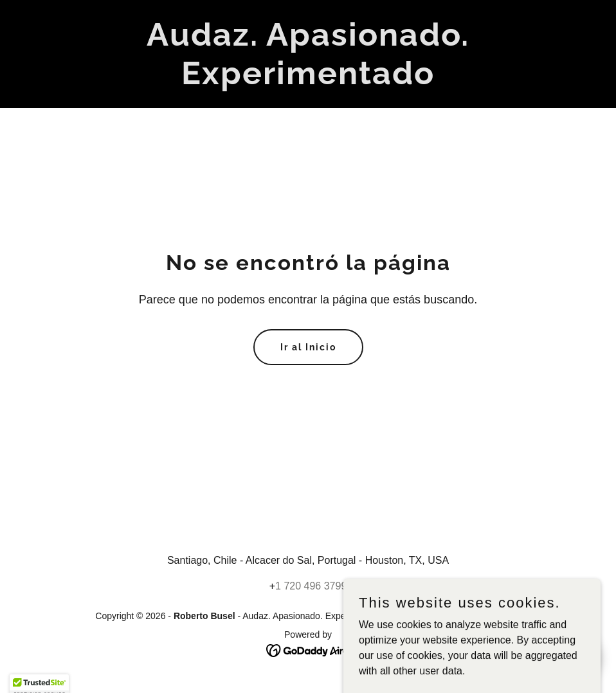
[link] (308, 81)
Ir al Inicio (308, 347)
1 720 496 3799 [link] (311, 586)
